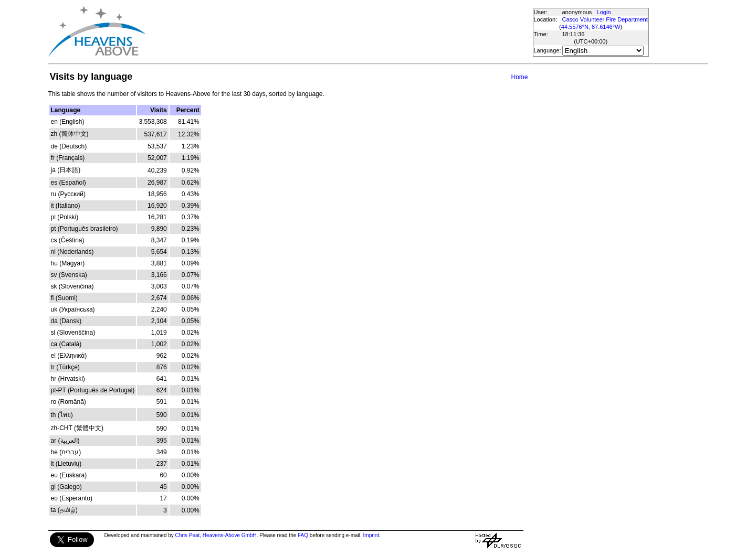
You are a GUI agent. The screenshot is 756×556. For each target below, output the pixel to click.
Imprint (371, 535)
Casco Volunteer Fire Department (605, 19)
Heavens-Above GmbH (230, 535)
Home (519, 77)
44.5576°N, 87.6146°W (591, 27)
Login (604, 12)
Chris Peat (188, 535)
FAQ (303, 535)
